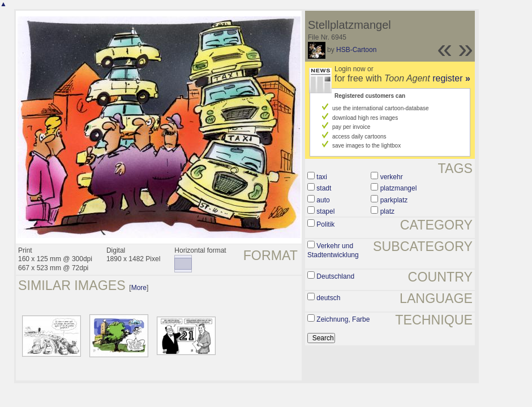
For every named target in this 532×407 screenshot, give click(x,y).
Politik (325, 224)
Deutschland (335, 276)
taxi (322, 177)
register (451, 78)
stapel (325, 211)
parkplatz (394, 200)
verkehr (392, 177)
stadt (324, 188)
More (139, 288)
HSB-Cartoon (356, 50)
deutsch (328, 298)
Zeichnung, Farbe (343, 319)
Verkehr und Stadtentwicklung (333, 250)
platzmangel (399, 188)
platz (387, 211)
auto (323, 200)
